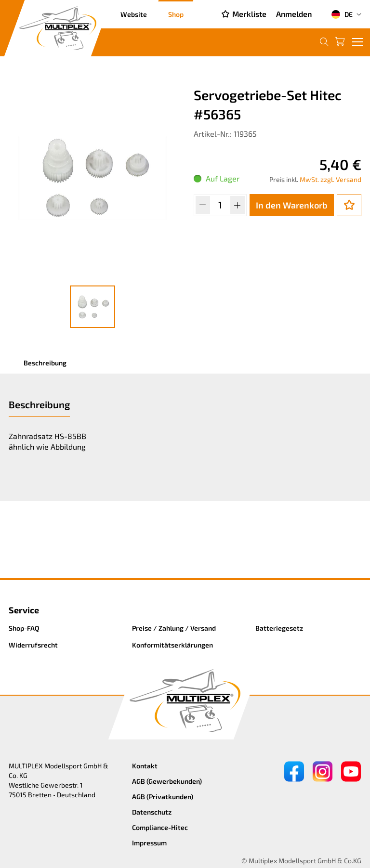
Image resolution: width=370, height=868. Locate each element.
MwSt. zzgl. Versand (330, 179)
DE (342, 14)
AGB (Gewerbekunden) (167, 781)
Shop (176, 14)
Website (134, 14)
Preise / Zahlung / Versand (174, 628)
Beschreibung (45, 363)
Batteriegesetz (279, 628)
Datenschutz (152, 812)
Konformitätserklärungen (172, 645)
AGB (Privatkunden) (163, 797)
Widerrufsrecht (33, 645)
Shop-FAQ (24, 628)
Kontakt (145, 766)
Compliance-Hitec (160, 827)
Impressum (149, 843)
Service (24, 610)
